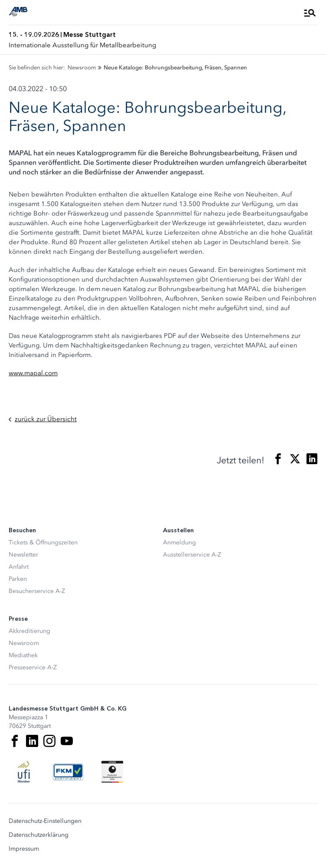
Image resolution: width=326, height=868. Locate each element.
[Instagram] (49, 741)
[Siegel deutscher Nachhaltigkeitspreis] (112, 772)
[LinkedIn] (32, 741)
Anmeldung (179, 542)
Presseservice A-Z (33, 667)
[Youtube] (67, 741)
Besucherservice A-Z (37, 591)
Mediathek (23, 655)
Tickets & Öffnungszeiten (43, 542)
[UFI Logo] (24, 772)
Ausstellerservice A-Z (192, 555)
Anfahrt (19, 567)
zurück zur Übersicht (43, 419)
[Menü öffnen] (310, 13)
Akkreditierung (29, 631)
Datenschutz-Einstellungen (45, 821)
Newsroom (24, 643)
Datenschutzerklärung (39, 835)
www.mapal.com (33, 373)
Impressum (24, 849)
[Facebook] (15, 741)
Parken (18, 579)
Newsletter (23, 555)
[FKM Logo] (68, 772)
